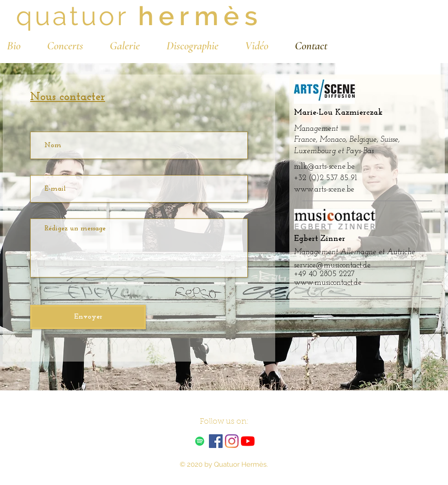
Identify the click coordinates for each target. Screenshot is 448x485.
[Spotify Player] (378, 436)
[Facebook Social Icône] (216, 441)
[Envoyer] (88, 317)
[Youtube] (248, 441)
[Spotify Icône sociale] (200, 441)
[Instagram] (232, 441)
